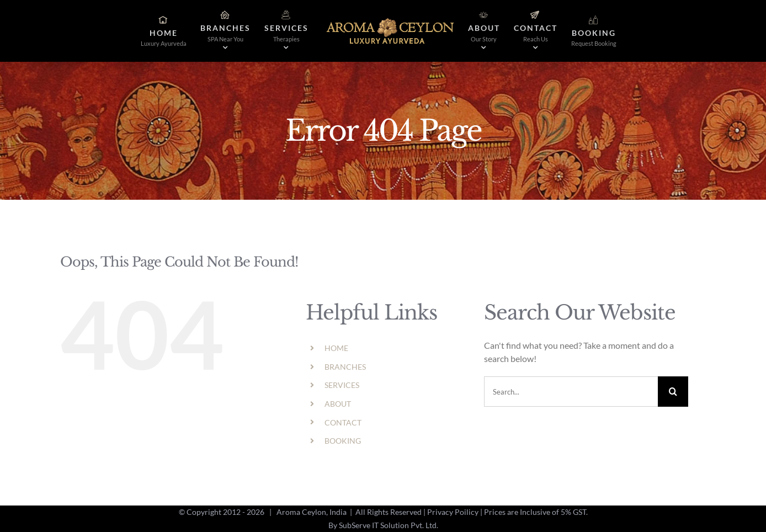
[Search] (673, 392)
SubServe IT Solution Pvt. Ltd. (389, 525)
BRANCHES (345, 367)
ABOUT (338, 404)
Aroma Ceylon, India (312, 512)
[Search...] (571, 392)
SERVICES (342, 385)
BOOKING (343, 441)
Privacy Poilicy (453, 512)
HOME (336, 348)
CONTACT (343, 422)
